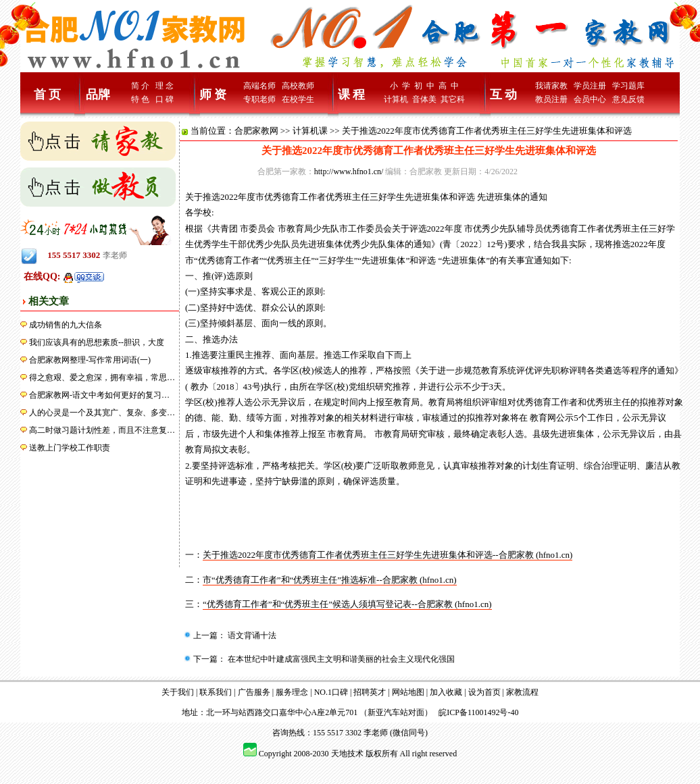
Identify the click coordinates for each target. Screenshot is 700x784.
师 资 (213, 95)
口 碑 (165, 99)
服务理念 (292, 692)
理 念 (165, 86)
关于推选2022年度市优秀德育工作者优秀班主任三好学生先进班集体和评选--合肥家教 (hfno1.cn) (387, 555)
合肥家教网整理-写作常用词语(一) (90, 360)
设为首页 (484, 692)
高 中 (449, 86)
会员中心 (590, 99)
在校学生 (298, 99)
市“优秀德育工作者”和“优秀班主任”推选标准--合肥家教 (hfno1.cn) (330, 580)
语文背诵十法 (251, 635)
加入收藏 (446, 692)
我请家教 (551, 86)
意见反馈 (628, 99)
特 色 (140, 99)
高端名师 (259, 86)
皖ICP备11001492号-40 (478, 712)
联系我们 (216, 692)
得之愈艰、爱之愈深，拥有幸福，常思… (102, 377)
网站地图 (408, 692)
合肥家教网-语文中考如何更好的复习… (99, 395)
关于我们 (178, 692)
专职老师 (259, 99)
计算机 (396, 99)
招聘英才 (370, 692)
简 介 (140, 86)
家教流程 (522, 692)
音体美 (424, 99)
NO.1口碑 (331, 692)
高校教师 (298, 86)
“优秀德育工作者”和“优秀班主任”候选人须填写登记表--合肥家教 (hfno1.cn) (347, 604)
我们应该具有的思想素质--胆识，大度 (97, 342)
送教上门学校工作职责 (70, 448)
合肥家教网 (256, 131)
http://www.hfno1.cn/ (349, 172)
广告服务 (254, 692)
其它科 (453, 99)
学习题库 (628, 86)
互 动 (504, 95)
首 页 (48, 95)
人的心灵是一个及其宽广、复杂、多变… (102, 413)
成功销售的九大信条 (66, 325)
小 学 (400, 86)
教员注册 (551, 99)
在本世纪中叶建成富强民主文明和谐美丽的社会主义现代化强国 (340, 659)
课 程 (352, 95)
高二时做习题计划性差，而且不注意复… (102, 430)
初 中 (424, 86)
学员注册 (590, 86)
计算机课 (310, 131)
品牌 (98, 95)
